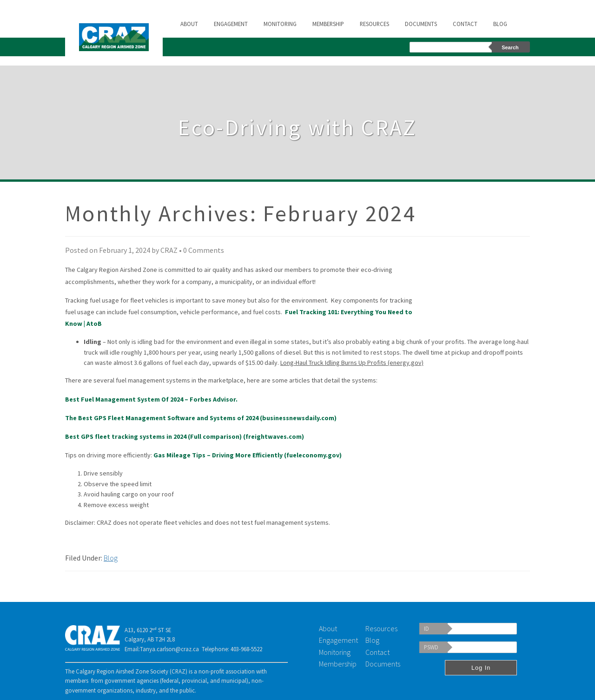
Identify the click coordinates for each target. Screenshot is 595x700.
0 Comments (204, 250)
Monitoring (280, 24)
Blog (500, 24)
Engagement (231, 24)
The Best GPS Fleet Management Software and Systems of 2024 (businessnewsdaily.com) (201, 418)
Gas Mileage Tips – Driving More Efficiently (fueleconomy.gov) (248, 455)
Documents (421, 24)
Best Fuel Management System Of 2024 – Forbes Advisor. (151, 399)
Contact (465, 24)
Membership (328, 24)
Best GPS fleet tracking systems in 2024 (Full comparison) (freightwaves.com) (185, 436)
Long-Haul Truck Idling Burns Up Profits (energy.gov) (352, 363)
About (189, 24)
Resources (374, 24)
